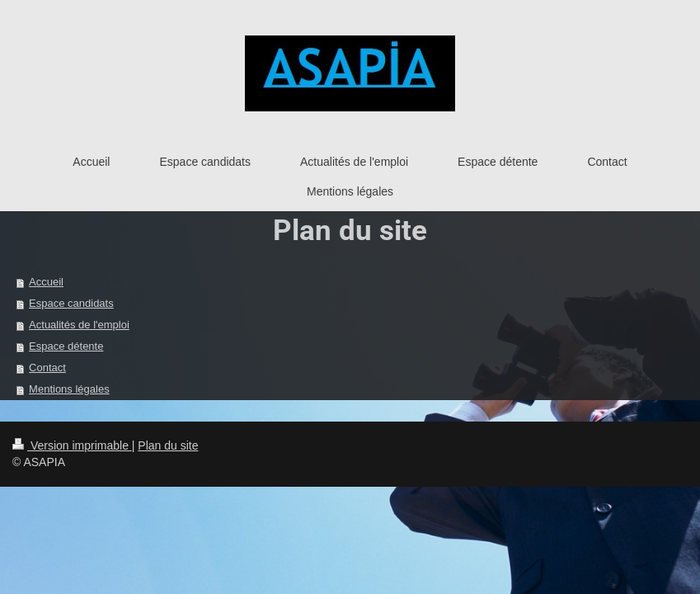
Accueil (46, 282)
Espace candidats (71, 303)
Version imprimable (72, 445)
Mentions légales (69, 389)
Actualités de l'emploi (79, 325)
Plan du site (168, 445)
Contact (47, 368)
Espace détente (66, 346)
